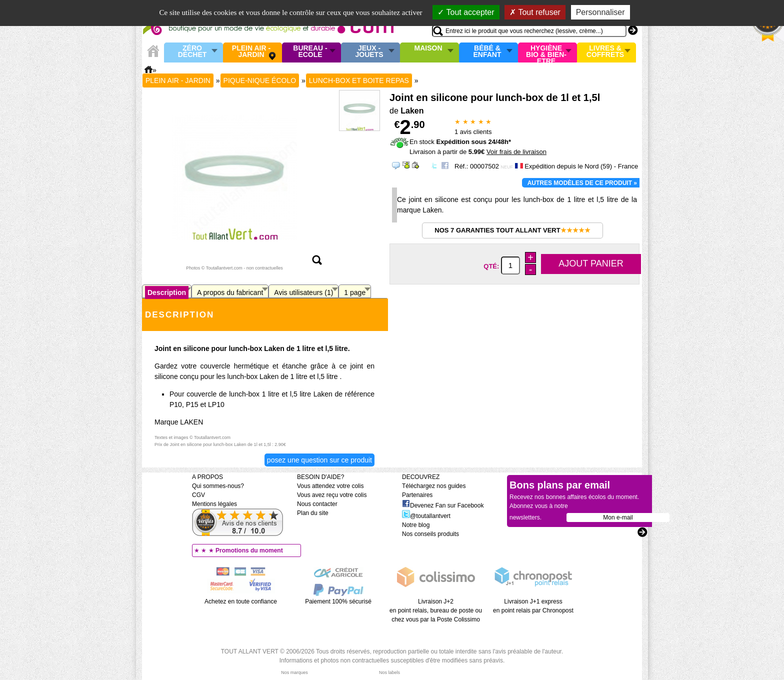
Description (167, 292)
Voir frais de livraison (516, 152)
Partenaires (417, 495)
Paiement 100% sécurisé (338, 601)
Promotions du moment (249, 550)
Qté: (492, 266)
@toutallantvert (426, 516)
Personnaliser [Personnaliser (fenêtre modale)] (600, 12)
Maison (428, 48)
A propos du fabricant (230, 292)
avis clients (473, 132)
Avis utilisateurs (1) (303, 292)
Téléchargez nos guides (434, 486)
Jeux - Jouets (369, 52)
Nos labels (389, 672)
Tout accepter (466, 12)
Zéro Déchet (192, 52)
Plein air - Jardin (251, 52)
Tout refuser (535, 12)
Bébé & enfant (487, 52)
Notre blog (416, 525)
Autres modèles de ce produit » (582, 183)
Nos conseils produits (430, 534)
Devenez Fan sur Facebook (443, 505)
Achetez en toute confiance (241, 601)
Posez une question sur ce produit (319, 460)
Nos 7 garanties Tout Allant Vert (512, 230)
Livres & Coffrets (605, 52)
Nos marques (294, 672)
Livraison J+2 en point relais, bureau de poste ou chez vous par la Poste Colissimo (436, 610)
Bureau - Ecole (310, 52)
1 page (355, 292)
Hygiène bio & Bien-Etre (546, 52)
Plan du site (313, 513)
